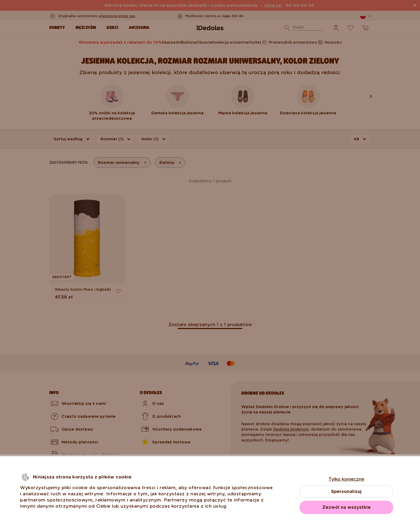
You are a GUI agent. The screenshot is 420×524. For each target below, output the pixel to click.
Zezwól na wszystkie (346, 507)
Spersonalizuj (346, 491)
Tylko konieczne (346, 479)
